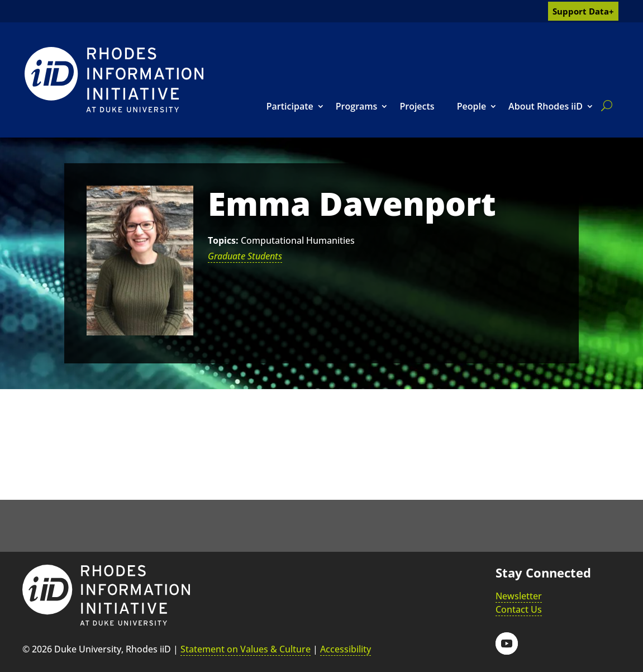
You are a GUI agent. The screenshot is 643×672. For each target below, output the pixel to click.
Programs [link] (357, 106)
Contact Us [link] (519, 609)
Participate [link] (290, 106)
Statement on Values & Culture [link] (246, 649)
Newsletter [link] (519, 596)
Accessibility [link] (346, 649)
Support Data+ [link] (583, 11)
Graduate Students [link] (245, 256)
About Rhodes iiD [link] (546, 106)
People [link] (471, 106)
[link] (114, 80)
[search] (604, 106)
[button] (507, 643)
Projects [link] (417, 106)
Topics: (223, 240)
